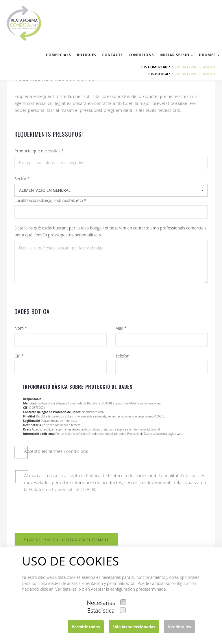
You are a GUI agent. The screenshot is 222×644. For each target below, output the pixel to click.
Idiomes (209, 55)
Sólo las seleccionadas (134, 627)
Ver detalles (180, 627)
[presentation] (58, 513)
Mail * (121, 328)
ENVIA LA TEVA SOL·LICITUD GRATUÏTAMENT (66, 540)
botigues (87, 55)
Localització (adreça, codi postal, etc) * (50, 200)
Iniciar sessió (176, 55)
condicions (141, 55)
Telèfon (122, 356)
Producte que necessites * (39, 151)
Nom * (21, 328)
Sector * (22, 179)
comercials (58, 55)
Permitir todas (86, 627)
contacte (112, 55)
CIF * (19, 356)
